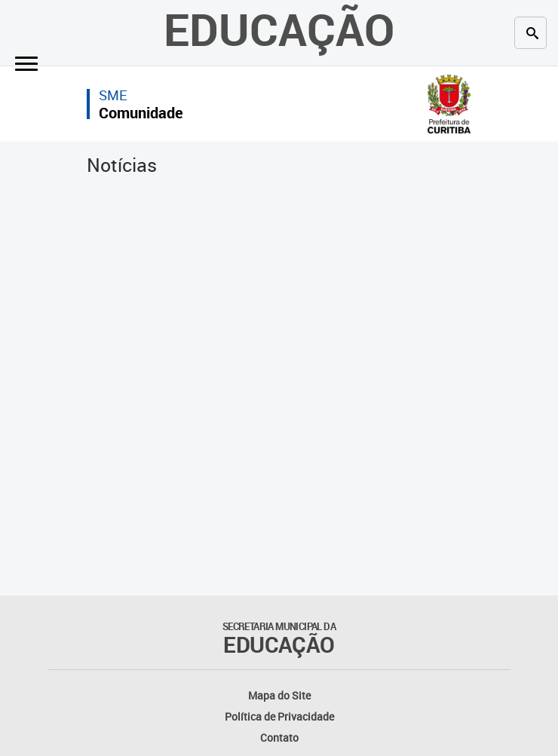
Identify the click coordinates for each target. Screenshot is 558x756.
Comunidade (141, 113)
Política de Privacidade (279, 716)
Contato (279, 738)
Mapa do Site (279, 695)
